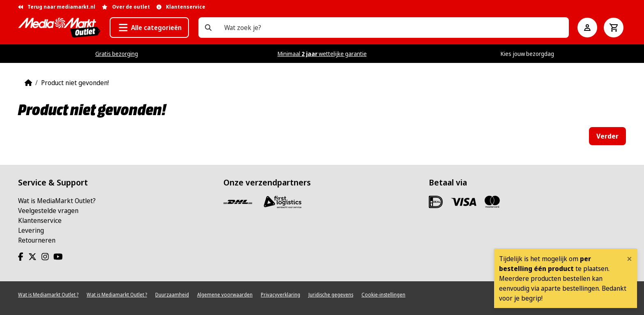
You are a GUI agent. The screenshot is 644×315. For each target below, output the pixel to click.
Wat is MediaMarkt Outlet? (57, 201)
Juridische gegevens (331, 295)
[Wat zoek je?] (208, 28)
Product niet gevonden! (75, 83)
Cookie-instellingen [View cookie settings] (383, 295)
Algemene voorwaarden (225, 295)
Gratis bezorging (117, 54)
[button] (149, 28)
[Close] (629, 259)
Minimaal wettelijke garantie (322, 54)
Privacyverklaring (281, 295)
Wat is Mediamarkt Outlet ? (48, 295)
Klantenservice (40, 220)
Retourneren (37, 240)
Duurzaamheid (172, 295)
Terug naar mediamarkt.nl (57, 7)
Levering (31, 230)
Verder (607, 136)
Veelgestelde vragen (48, 211)
